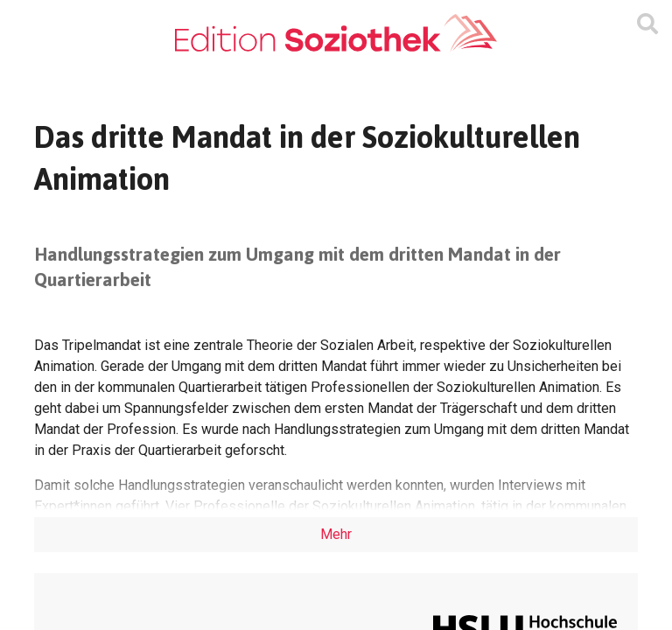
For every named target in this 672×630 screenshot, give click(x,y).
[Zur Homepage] (336, 34)
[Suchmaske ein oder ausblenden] (647, 24)
